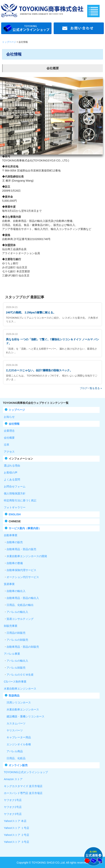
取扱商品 (14, 696)
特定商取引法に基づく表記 (20, 500)
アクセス (9, 452)
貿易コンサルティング (20, 619)
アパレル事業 (12, 654)
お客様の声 (11, 473)
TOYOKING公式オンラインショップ (26, 772)
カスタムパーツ (15, 723)
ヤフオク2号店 (13, 807)
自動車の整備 (15, 563)
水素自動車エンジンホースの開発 (27, 556)
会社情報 (14, 424)
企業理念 (9, 431)
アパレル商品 (13, 751)
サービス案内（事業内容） (25, 528)
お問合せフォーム (15, 486)
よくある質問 (12, 479)
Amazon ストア (13, 779)
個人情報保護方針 (15, 493)
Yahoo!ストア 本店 (15, 821)
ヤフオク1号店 (13, 800)
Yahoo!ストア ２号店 (17, 835)
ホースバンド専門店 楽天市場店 (23, 793)
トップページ (9, 42)
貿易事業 (9, 584)
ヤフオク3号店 (13, 814)
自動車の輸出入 (16, 591)
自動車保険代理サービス (21, 570)
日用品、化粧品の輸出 (20, 605)
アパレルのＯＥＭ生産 (20, 675)
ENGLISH (15, 514)
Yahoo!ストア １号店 (17, 828)
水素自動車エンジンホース (20, 689)
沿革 (7, 445)
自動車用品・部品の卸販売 (23, 647)
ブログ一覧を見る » (91, 388)
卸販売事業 (11, 626)
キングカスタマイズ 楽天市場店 (23, 786)
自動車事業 (11, 535)
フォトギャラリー (15, 507)
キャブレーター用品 (17, 737)
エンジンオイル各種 (17, 744)
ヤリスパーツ (13, 730)
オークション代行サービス (23, 577)
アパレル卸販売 (16, 668)
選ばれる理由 (12, 466)
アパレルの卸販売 (17, 640)
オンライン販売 (18, 765)
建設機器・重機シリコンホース (24, 716)
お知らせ (9, 417)
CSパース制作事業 (15, 682)
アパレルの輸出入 (17, 612)
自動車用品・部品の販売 (21, 549)
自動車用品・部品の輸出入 (23, 598)
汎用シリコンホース (17, 702)
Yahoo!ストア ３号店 (17, 842)
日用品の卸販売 (16, 633)
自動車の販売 (15, 542)
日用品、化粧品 (15, 758)
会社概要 (9, 438)
